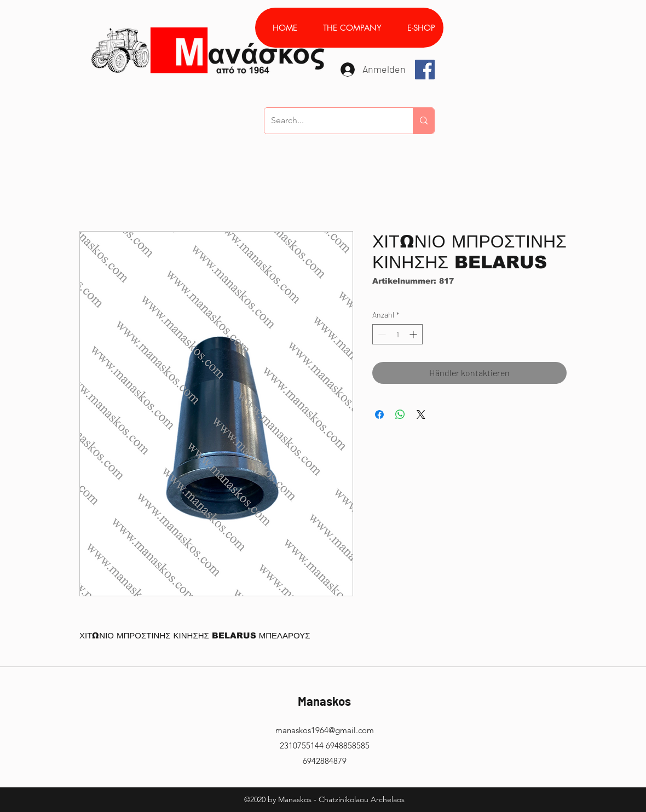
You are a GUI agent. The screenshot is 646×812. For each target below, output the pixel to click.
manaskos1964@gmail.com (325, 730)
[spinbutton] (397, 334)
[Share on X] (421, 414)
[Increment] (414, 334)
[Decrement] (381, 334)
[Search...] (330, 121)
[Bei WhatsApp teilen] (400, 414)
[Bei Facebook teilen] (379, 414)
